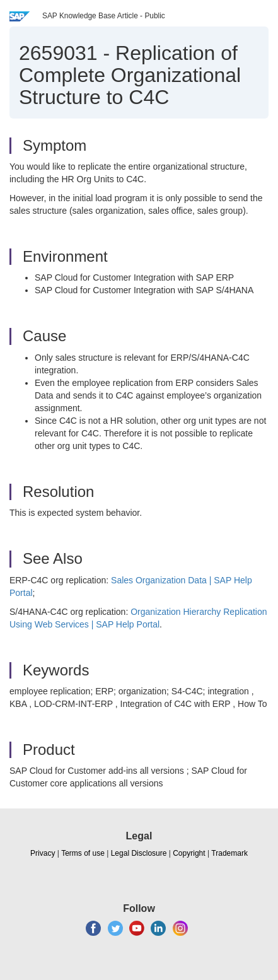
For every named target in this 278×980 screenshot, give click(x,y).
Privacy (43, 853)
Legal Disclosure (139, 853)
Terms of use (83, 853)
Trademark (229, 853)
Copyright (189, 853)
